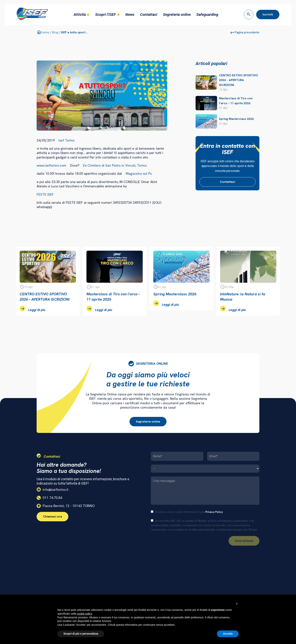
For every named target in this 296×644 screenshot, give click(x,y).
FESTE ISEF (45, 194)
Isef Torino (67, 140)
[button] (237, 604)
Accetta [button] (228, 634)
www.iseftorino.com (51, 165)
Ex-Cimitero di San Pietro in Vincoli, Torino (115, 165)
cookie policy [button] (84, 614)
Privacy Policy (214, 512)
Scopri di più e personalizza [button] (81, 634)
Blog (55, 32)
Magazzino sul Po (139, 173)
